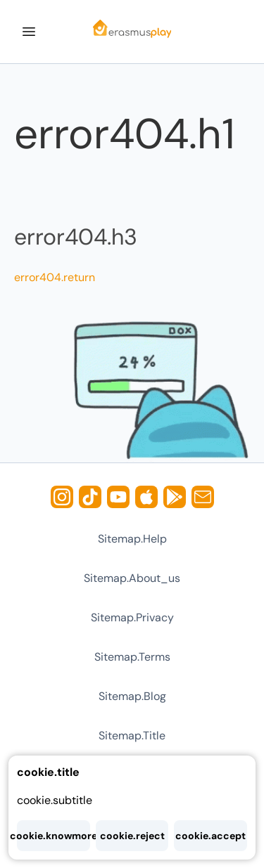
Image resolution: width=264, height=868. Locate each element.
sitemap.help (132, 539)
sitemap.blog (132, 696)
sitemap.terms (132, 657)
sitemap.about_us (132, 578)
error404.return (55, 277)
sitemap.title (132, 736)
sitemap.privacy (132, 617)
